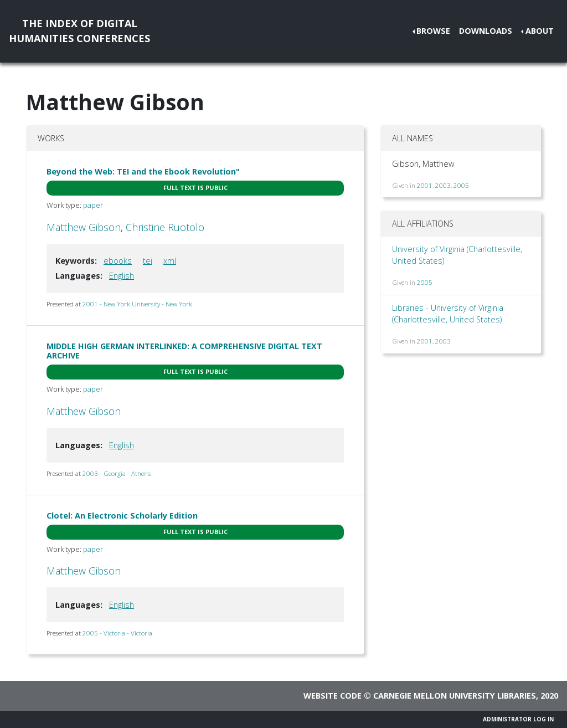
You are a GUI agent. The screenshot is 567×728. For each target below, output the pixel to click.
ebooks (118, 261)
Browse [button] (433, 31)
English (122, 276)
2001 (425, 185)
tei (148, 261)
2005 (461, 185)
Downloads (486, 31)
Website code (333, 696)
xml (170, 261)
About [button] (540, 31)
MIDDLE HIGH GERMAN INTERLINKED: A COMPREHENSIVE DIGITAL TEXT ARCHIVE (184, 351)
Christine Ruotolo (165, 227)
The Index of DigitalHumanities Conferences (79, 31)
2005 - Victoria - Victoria (117, 633)
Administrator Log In (518, 719)
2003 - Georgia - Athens (117, 473)
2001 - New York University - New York (137, 304)
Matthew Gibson (84, 227)
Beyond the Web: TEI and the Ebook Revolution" (143, 171)
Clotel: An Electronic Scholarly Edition (122, 516)
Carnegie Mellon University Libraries (455, 696)
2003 (443, 185)
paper (93, 205)
